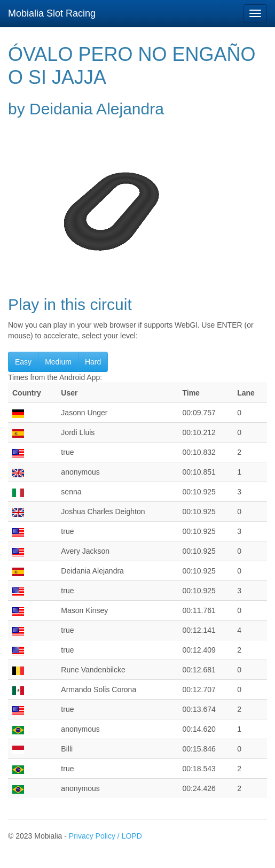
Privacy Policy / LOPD (105, 836)
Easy (23, 362)
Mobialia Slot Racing (52, 13)
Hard (93, 362)
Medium (58, 362)
